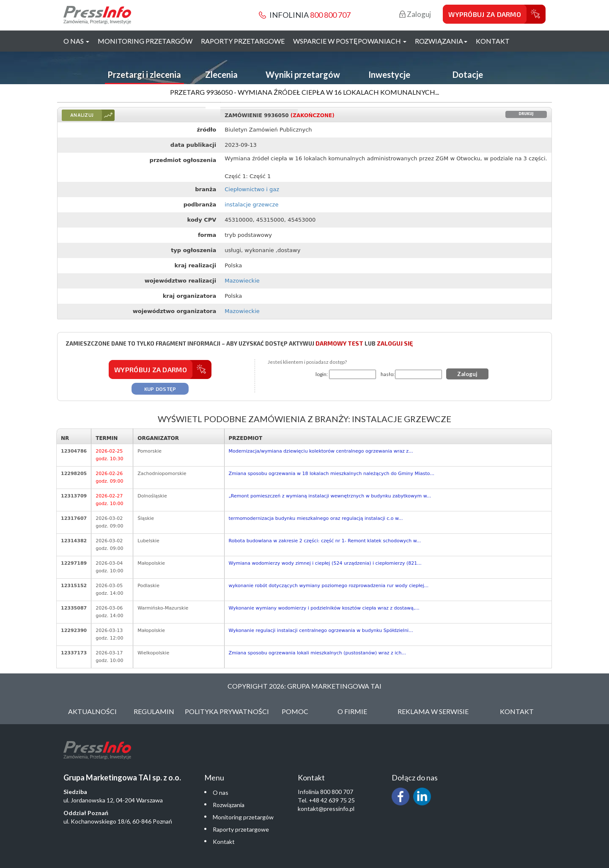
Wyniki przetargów (303, 74)
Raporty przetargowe (243, 41)
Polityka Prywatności (227, 711)
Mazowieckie (242, 281)
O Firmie (352, 711)
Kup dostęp (160, 389)
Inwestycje (389, 74)
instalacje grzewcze (251, 205)
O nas (221, 792)
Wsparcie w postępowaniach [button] (350, 41)
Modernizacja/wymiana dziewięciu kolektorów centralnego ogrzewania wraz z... (321, 451)
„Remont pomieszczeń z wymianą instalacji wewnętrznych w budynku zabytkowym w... (330, 496)
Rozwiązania (229, 805)
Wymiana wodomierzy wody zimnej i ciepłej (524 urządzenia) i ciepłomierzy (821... (325, 563)
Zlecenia (221, 74)
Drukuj (526, 114)
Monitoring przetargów (145, 41)
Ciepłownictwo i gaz (252, 189)
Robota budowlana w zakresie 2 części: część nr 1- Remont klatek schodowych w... (325, 541)
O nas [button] (76, 41)
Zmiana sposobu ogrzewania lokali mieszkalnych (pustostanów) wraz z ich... (317, 653)
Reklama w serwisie (433, 711)
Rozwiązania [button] (441, 41)
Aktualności (92, 711)
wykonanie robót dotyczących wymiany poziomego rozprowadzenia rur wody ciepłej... (329, 586)
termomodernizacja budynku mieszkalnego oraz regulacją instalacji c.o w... (316, 518)
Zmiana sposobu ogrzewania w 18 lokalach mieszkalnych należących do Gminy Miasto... (332, 474)
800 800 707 (330, 15)
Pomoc (295, 711)
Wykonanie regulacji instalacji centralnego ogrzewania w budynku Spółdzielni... (321, 630)
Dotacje (468, 74)
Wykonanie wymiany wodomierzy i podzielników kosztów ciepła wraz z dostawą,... (324, 608)
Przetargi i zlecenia (144, 74)
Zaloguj (415, 14)
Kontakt (493, 41)
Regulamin (154, 711)
